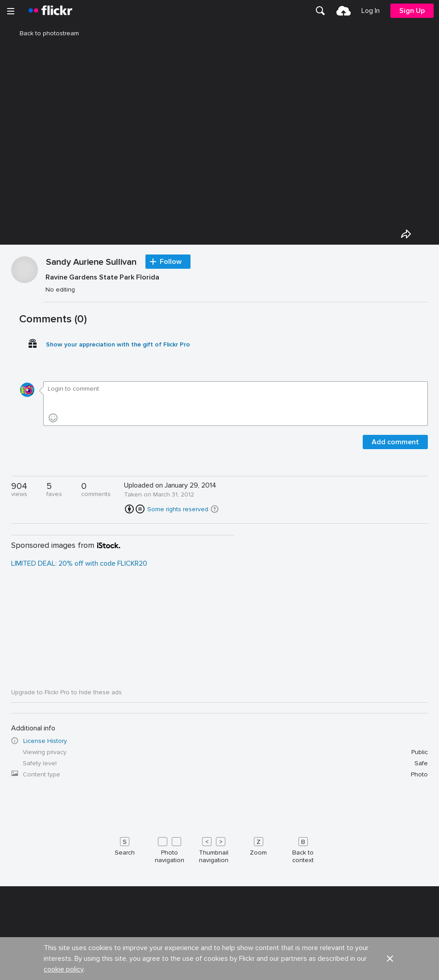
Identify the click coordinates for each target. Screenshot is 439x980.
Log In (371, 11)
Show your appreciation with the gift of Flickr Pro (118, 561)
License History (45, 957)
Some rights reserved (178, 725)
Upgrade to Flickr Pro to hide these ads (66, 908)
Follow (171, 478)
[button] (215, 725)
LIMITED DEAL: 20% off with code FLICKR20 (79, 780)
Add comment (395, 658)
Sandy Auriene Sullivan (91, 479)
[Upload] (344, 11)
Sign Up (412, 11)
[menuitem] (320, 11)
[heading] (50, 11)
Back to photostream (44, 33)
